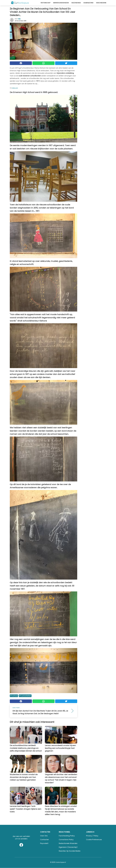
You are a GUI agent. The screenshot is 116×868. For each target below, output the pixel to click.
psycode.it (44, 843)
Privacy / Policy (92, 836)
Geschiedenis (101, 3)
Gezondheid (76, 3)
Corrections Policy (66, 840)
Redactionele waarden (68, 843)
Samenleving (88, 3)
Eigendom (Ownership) (68, 847)
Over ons (44, 836)
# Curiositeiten (25, 696)
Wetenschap (45, 3)
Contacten (44, 840)
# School (14, 696)
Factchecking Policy (67, 836)
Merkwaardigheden (61, 3)
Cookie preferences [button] (94, 840)
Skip (19, 19)
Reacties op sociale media (70, 851)
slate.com (15, 88)
